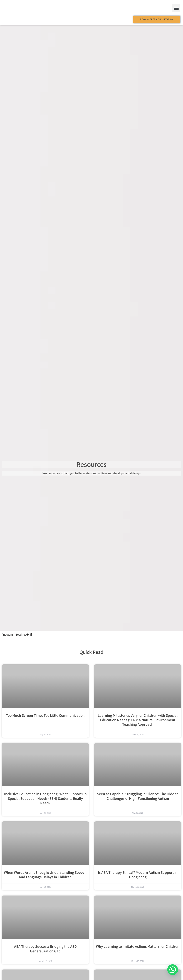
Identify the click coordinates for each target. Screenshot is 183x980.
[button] (176, 8)
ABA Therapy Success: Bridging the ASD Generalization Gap (45, 949)
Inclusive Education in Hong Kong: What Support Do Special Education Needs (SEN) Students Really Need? (45, 798)
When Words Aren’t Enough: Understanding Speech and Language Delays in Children (45, 875)
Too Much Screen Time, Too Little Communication (45, 715)
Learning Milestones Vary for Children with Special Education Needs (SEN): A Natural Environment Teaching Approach (138, 720)
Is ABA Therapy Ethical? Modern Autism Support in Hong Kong (138, 875)
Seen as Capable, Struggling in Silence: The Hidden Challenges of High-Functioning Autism (138, 796)
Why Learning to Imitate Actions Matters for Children (138, 946)
